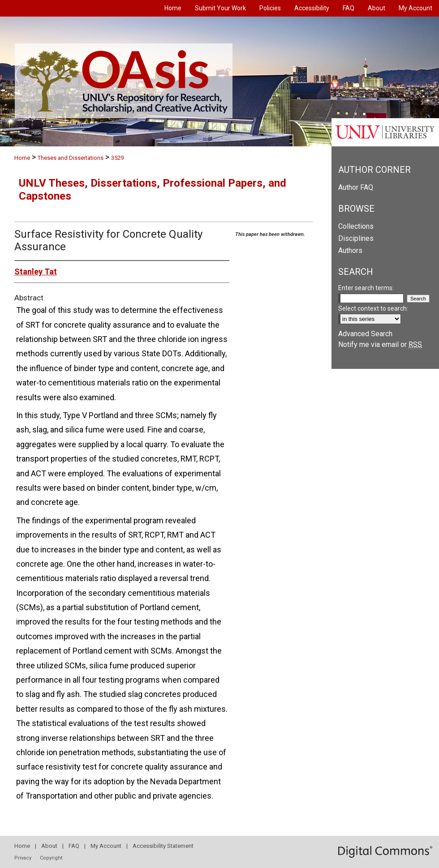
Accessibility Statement (163, 846)
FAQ (74, 846)
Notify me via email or (380, 344)
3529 (117, 158)
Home (22, 158)
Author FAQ (356, 187)
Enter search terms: (366, 288)
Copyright (51, 858)
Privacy (23, 858)
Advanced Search (365, 334)
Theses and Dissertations (71, 158)
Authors (350, 250)
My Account (106, 846)
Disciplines (356, 238)
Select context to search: (373, 308)
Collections (356, 226)
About (49, 846)
